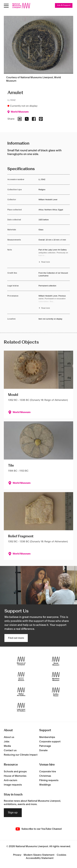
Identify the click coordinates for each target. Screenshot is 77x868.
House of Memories (15, 776)
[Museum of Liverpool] (21, 661)
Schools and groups (15, 772)
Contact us (10, 750)
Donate (43, 750)
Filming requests (49, 780)
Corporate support (50, 742)
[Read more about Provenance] (54, 302)
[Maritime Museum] (56, 677)
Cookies (61, 855)
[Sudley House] (56, 692)
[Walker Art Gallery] (21, 692)
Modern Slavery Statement (39, 855)
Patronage (45, 746)
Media (7, 746)
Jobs (7, 742)
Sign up (13, 813)
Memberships (47, 737)
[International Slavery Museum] (21, 677)
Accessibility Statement (40, 858)
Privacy (17, 855)
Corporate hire (48, 772)
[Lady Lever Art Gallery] (21, 707)
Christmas (45, 776)
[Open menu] (6, 6)
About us (9, 737)
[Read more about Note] (54, 256)
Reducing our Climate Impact (21, 755)
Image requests (13, 785)
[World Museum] (56, 661)
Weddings (45, 785)
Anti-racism (11, 780)
